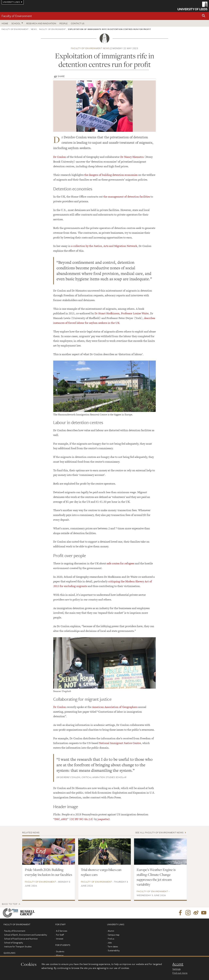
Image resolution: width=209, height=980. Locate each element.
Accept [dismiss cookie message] (178, 964)
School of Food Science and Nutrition (21, 939)
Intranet (60, 939)
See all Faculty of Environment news (159, 832)
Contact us (78, 23)
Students (60, 951)
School (16, 23)
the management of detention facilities (127, 197)
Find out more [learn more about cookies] (180, 973)
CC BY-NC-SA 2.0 (81, 819)
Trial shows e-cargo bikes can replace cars (101, 872)
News (34, 29)
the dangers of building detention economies (111, 175)
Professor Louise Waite (135, 313)
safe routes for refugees (121, 563)
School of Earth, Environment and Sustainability (26, 935)
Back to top (10, 904)
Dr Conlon (60, 157)
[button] (204, 16)
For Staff (60, 935)
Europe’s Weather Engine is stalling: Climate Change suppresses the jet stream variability (156, 877)
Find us (111, 939)
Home (5, 23)
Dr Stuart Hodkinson (107, 313)
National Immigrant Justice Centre (120, 743)
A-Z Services (62, 931)
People (64, 23)
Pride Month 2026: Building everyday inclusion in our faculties (48, 872)
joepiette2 (104, 819)
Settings (177, 969)
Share (61, 76)
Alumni (111, 931)
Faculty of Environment (17, 16)
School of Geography (14, 943)
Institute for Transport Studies (18, 946)
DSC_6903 (61, 819)
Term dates (113, 946)
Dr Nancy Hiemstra (132, 157)
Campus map (114, 935)
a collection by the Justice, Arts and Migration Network (104, 246)
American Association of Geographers (115, 707)
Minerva (60, 955)
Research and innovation (41, 23)
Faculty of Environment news (90, 48)
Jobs (110, 943)
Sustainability (114, 950)
